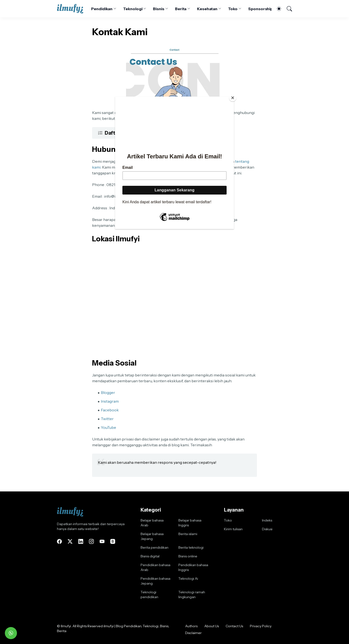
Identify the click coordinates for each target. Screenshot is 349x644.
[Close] (233, 98)
